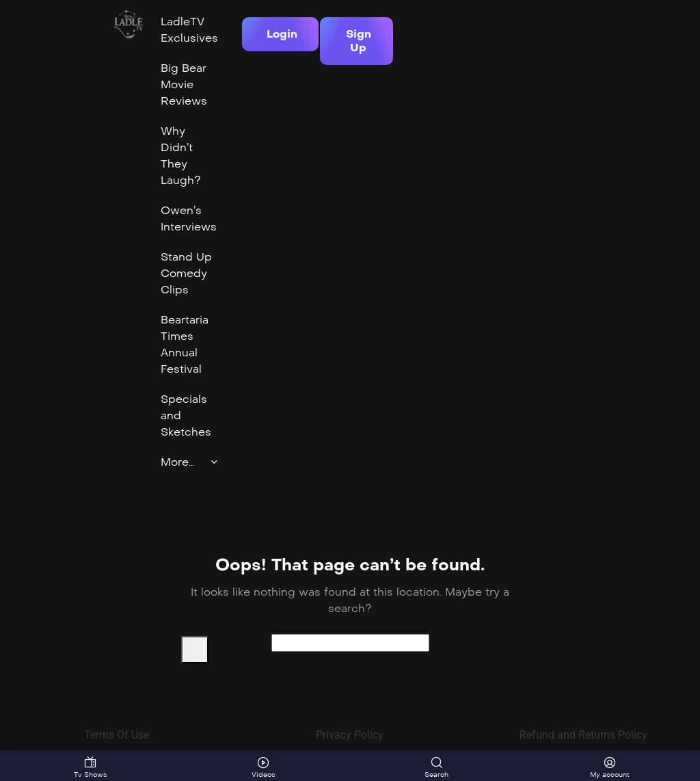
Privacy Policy (350, 735)
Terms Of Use (117, 735)
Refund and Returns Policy (583, 735)
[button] (280, 34)
